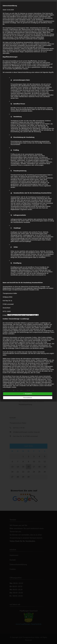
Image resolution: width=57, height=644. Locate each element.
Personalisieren (28, 398)
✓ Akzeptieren (28, 394)
